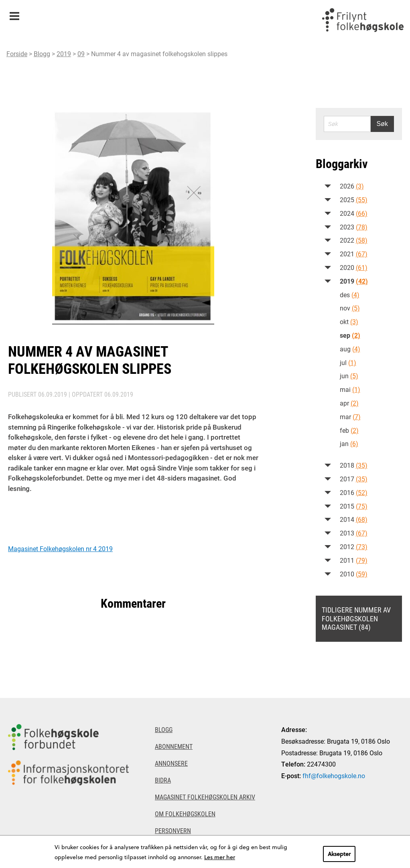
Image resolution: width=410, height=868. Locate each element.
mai (350, 389)
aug (350, 349)
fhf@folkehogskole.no (334, 776)
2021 (354, 254)
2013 (354, 533)
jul (348, 362)
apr (349, 403)
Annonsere (171, 763)
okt (349, 321)
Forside (17, 54)
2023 (354, 227)
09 (81, 54)
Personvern (173, 830)
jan (349, 443)
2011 (354, 560)
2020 (354, 267)
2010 (354, 574)
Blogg (42, 54)
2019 (64, 54)
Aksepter (339, 854)
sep (350, 335)
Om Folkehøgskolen (185, 814)
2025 (354, 200)
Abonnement (174, 746)
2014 (354, 519)
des (350, 295)
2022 (354, 240)
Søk (382, 124)
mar (350, 417)
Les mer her (220, 857)
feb (349, 430)
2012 (354, 547)
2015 (354, 506)
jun (349, 376)
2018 (354, 465)
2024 (354, 213)
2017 (354, 479)
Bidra (163, 780)
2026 (352, 186)
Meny (14, 13)
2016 (354, 492)
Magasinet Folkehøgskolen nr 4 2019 (60, 549)
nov (350, 308)
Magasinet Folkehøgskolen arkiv (205, 797)
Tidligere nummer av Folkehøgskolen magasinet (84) (356, 618)
